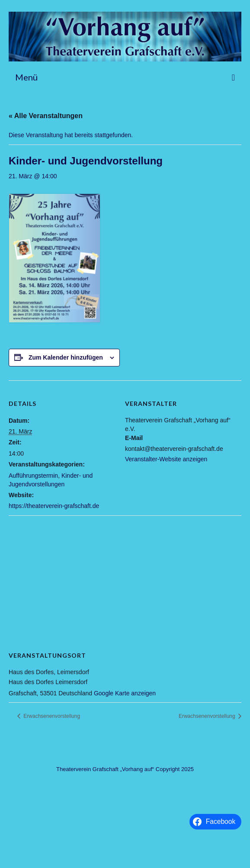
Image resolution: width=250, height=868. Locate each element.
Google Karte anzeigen (125, 693)
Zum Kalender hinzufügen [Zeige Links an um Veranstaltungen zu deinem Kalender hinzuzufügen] (66, 357)
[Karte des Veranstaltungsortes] (125, 578)
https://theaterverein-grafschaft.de (54, 506)
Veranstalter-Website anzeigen (166, 459)
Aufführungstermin (33, 476)
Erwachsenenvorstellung (51, 716)
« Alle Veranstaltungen (46, 116)
